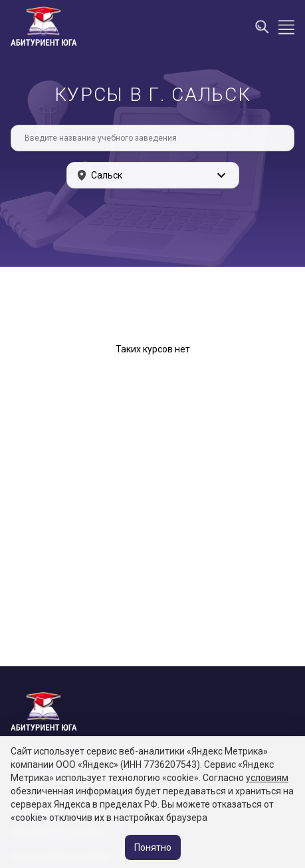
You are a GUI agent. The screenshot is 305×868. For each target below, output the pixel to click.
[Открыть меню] (286, 27)
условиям (267, 778)
